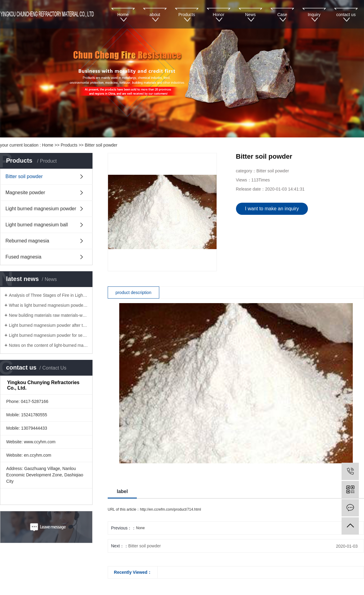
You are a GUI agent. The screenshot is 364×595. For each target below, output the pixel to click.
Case (282, 15)
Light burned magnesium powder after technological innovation (48, 325)
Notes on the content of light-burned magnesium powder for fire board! (48, 345)
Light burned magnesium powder (41, 209)
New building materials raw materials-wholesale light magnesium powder (48, 315)
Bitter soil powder (101, 145)
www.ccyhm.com (40, 442)
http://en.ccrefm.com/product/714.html (170, 509)
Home (123, 15)
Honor (218, 15)
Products (187, 15)
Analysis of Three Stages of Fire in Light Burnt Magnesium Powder (48, 295)
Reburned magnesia (27, 241)
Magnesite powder (25, 193)
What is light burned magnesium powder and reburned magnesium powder (48, 305)
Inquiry (314, 15)
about (155, 15)
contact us (346, 15)
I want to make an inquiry (272, 209)
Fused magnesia (23, 257)
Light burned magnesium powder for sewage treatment (48, 335)
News (250, 15)
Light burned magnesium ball (37, 225)
